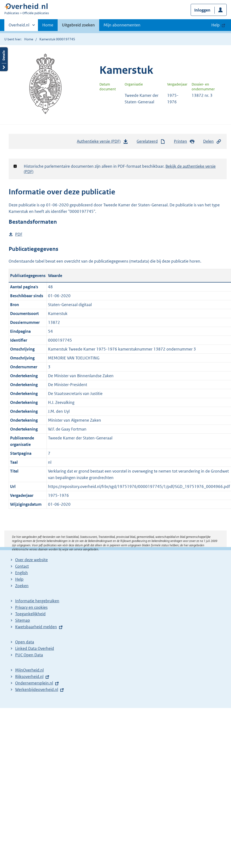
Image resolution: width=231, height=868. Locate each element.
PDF (19, 234)
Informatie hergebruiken (37, 601)
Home (48, 25)
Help (19, 579)
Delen (212, 141)
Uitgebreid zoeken (78, 25)
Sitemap (23, 620)
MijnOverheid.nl (29, 670)
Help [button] (216, 25)
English (21, 573)
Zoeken (22, 586)
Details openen (4, 59)
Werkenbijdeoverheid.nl (37, 689)
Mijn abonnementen (122, 25)
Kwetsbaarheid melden (36, 627)
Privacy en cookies (31, 607)
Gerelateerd (151, 141)
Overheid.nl (19, 26)
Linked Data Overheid (35, 648)
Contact (22, 566)
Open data (25, 642)
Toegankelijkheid (30, 614)
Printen (184, 141)
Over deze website (31, 560)
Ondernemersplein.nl (34, 683)
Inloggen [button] (202, 10)
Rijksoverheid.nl (29, 677)
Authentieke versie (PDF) (103, 142)
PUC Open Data (29, 655)
